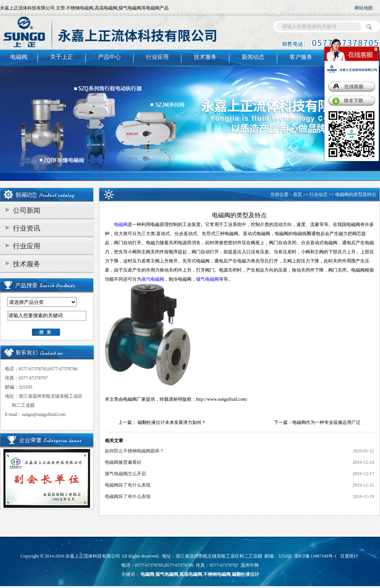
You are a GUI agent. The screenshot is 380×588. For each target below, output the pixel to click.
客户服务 (301, 57)
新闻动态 (253, 57)
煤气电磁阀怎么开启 (125, 474)
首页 (298, 194)
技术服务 (205, 57)
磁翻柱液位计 (245, 574)
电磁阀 (19, 57)
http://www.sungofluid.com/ (222, 399)
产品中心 (109, 57)
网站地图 (364, 8)
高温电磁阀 (191, 574)
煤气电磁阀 (167, 574)
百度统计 (349, 556)
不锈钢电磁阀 (217, 574)
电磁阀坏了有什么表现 (128, 485)
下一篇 (281, 422)
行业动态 (318, 194)
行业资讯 (27, 228)
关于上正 (62, 57)
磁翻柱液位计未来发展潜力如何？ (172, 422)
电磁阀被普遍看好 (123, 462)
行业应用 (157, 57)
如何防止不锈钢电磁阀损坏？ (135, 451)
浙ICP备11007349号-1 (315, 556)
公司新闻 (27, 210)
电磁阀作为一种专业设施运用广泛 (326, 422)
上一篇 (125, 422)
